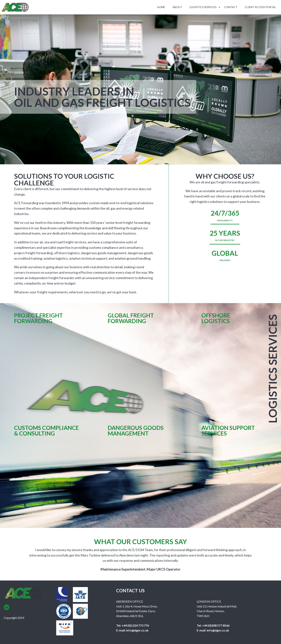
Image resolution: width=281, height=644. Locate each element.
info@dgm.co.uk (137, 630)
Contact (231, 7)
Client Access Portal (260, 7)
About (177, 7)
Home (161, 7)
